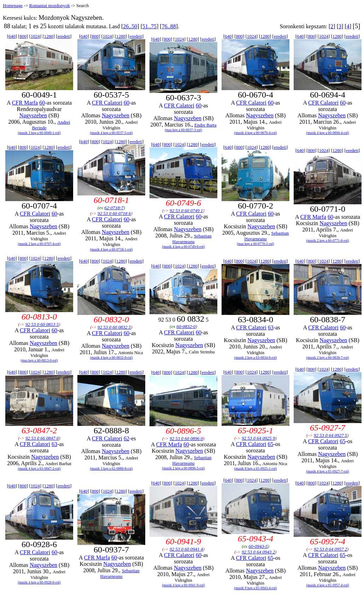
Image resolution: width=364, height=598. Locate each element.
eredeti (64, 36)
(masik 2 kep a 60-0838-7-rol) (328, 357)
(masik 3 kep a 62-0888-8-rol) (111, 468)
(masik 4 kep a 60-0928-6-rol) (39, 582)
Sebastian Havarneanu (192, 239)
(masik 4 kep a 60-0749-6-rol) (184, 247)
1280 (49, 36)
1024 (35, 36)
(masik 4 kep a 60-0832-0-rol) (111, 357)
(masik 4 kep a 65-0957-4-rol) (328, 585)
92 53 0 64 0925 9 (258, 438)
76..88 (169, 26)
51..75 (149, 26)
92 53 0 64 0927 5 (330, 435)
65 (270, 444)
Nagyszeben (33, 115)
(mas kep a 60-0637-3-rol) (183, 130)
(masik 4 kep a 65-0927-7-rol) (328, 471)
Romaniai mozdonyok (49, 5)
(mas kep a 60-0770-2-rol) (255, 244)
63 (271, 327)
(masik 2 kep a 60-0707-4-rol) (39, 244)
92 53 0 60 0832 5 (114, 327)
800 (23, 36)
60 (42, 103)
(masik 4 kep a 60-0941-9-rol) (184, 585)
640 (12, 36)
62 (127, 438)
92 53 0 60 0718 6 (114, 213)
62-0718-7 (114, 208)
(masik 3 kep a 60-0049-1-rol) (39, 133)
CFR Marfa (25, 103)
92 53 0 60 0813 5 (42, 324)
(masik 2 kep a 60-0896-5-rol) (184, 468)
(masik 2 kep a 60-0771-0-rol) (328, 241)
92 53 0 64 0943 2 (258, 552)
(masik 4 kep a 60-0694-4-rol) (328, 133)
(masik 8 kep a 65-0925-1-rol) (256, 468)
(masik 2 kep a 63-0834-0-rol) (256, 357)
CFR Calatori (107, 103)
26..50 (130, 26)
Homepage (13, 5)
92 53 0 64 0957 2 (330, 549)
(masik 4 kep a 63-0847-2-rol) (39, 468)
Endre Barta (205, 125)
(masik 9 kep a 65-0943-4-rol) (256, 588)
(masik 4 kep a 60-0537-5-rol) (111, 133)
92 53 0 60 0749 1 (186, 210)
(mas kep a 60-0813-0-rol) (39, 360)
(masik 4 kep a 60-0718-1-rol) (111, 249)
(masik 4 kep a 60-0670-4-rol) (256, 133)
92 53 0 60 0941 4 (186, 549)
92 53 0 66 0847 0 (42, 438)
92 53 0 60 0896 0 (186, 438)
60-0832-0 (186, 326)
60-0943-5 (258, 546)
